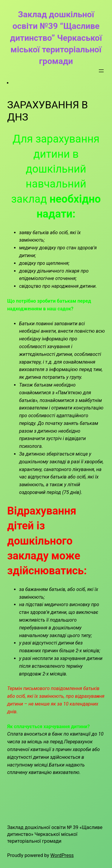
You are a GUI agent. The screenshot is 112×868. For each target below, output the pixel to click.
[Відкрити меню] (101, 71)
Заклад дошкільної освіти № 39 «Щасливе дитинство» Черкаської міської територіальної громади (55, 834)
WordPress (62, 855)
